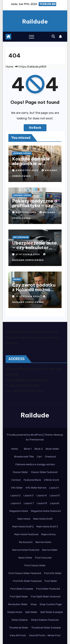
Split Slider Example (52, 612)
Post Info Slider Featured (27, 581)
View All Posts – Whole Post (45, 635)
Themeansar (36, 440)
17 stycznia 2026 (28, 296)
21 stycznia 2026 (28, 254)
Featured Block (32, 480)
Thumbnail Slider (19, 628)
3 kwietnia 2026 (27, 170)
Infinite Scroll (51, 480)
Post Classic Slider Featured (25, 573)
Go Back (35, 128)
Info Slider (17, 488)
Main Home (24, 519)
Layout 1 (54, 488)
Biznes (17, 279)
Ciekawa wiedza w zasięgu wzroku (35, 464)
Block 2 (39, 449)
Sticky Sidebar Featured (45, 620)
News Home (25, 558)
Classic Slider (20, 472)
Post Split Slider (19, 597)
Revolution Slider (18, 604)
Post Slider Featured (48, 589)
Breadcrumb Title (24, 457)
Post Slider (51, 581)
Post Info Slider (53, 573)
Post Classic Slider (35, 565)
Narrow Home (43, 542)
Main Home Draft (43, 519)
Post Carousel (43, 558)
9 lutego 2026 (26, 212)
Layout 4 (42, 495)
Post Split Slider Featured (46, 597)
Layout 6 (16, 503)
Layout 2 (15, 495)
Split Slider (31, 612)
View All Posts (18, 635)
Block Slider (52, 449)
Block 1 (28, 449)
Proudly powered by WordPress (25, 435)
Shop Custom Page (51, 604)
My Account (26, 542)
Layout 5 (55, 495)
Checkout (50, 457)
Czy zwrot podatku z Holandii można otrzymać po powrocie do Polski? (35, 292)
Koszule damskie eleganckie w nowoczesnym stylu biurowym (34, 166)
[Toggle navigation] (32, 37)
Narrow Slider (50, 550)
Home (9, 67)
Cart (39, 457)
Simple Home (15, 612)
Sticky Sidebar (20, 620)
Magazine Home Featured (46, 511)
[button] (53, 36)
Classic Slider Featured (44, 472)
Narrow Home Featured (26, 550)
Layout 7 (29, 503)
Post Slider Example (22, 589)
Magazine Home (19, 511)
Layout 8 (42, 503)
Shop (34, 604)
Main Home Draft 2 (23, 527)
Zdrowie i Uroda (22, 153)
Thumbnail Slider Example (46, 628)
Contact (16, 480)
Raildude (35, 21)
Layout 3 (29, 495)
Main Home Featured (26, 534)
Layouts (55, 503)
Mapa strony (48, 534)
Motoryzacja (21, 237)
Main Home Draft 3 (47, 527)
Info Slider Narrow (36, 488)
